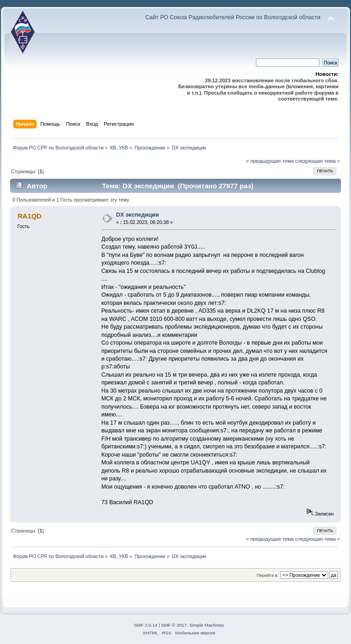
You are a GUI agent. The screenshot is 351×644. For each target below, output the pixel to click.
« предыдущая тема (270, 161)
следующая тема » (318, 161)
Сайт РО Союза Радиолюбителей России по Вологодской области (233, 17)
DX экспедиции (138, 215)
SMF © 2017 (174, 625)
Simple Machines (207, 625)
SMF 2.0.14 (146, 625)
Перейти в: (267, 575)
